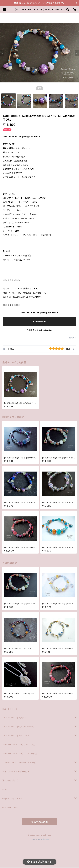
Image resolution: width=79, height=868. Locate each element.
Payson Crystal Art (12, 798)
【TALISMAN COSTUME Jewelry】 (20, 763)
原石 (5, 789)
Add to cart (40, 322)
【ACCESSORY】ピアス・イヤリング (19, 727)
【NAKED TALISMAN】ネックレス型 (19, 745)
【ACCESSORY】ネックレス (15, 718)
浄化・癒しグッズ (10, 780)
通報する (72, 338)
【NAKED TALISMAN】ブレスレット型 (20, 754)
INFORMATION (10, 807)
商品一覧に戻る (39, 822)
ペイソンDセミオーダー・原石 (16, 771)
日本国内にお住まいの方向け (39, 330)
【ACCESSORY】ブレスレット (16, 736)
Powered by (39, 840)
